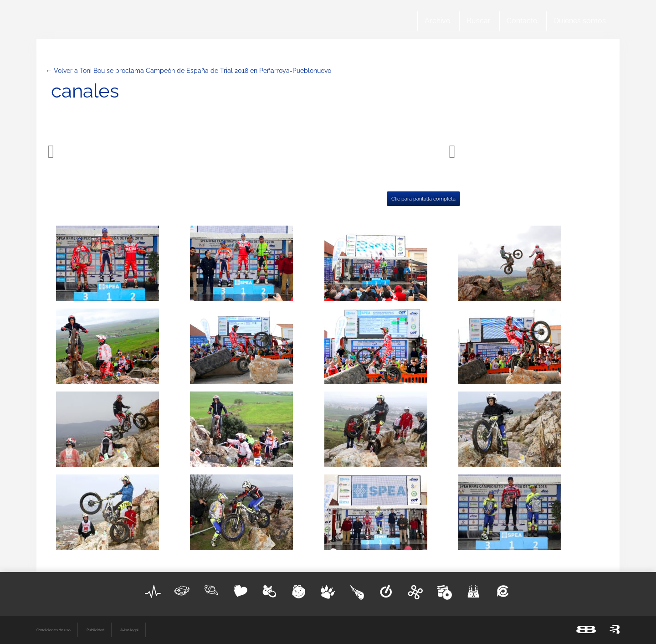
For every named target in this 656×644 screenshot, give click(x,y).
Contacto (522, 21)
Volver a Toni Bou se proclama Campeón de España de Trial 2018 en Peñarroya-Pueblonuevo (192, 71)
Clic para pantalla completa (423, 199)
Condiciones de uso (54, 630)
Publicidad (95, 630)
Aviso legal (129, 630)
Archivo (438, 21)
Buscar (479, 21)
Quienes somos (580, 21)
